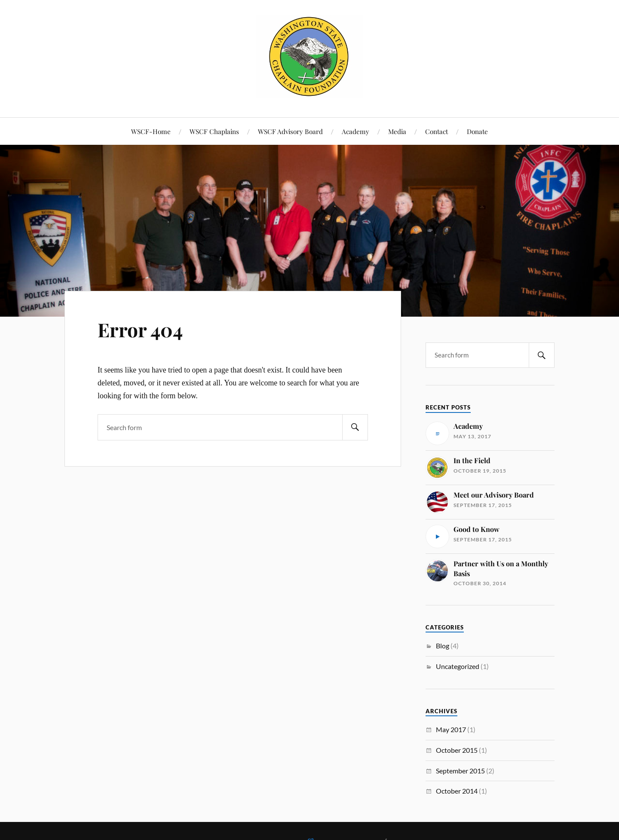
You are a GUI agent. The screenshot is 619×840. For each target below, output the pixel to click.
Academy (355, 131)
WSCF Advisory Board (290, 131)
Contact (437, 131)
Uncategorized (458, 666)
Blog (443, 646)
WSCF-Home (151, 131)
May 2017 (451, 729)
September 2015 (460, 771)
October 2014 (457, 791)
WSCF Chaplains (214, 131)
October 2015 (457, 750)
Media (397, 131)
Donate (477, 131)
